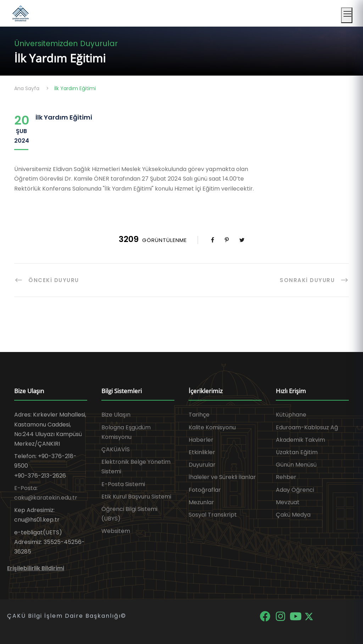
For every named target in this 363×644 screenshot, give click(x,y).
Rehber (286, 477)
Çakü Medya (293, 515)
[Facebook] (266, 616)
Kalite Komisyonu (212, 427)
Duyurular (202, 465)
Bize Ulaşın (116, 415)
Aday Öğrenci (295, 490)
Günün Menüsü (296, 465)
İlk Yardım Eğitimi (64, 117)
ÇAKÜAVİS (116, 449)
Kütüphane (291, 415)
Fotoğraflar (205, 490)
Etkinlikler (202, 452)
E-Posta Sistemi (123, 484)
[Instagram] (281, 616)
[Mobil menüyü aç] (347, 15)
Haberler (201, 440)
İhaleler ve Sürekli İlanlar (222, 477)
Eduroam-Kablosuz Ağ (307, 427)
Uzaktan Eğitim (297, 452)
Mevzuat (288, 502)
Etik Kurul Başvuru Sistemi (136, 497)
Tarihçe (199, 415)
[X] (309, 616)
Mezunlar (201, 502)
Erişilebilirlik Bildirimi (36, 568)
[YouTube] (296, 616)
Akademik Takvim (300, 440)
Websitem (116, 531)
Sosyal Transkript (213, 515)
